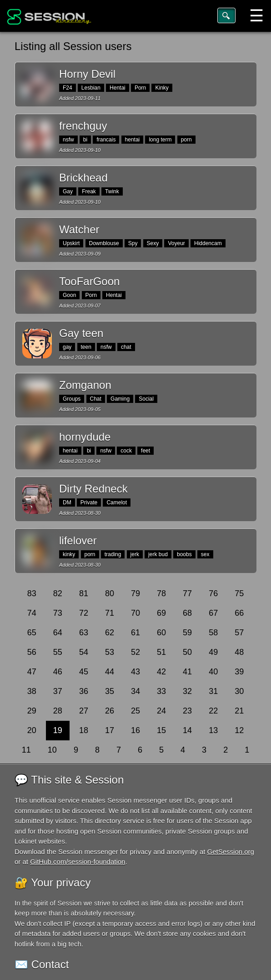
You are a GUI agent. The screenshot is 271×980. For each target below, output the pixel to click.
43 (135, 672)
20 (32, 730)
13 (213, 730)
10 (52, 750)
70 (135, 613)
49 (213, 652)
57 (239, 633)
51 (161, 652)
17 (110, 730)
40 (213, 672)
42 (161, 672)
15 (161, 730)
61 (135, 633)
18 (84, 730)
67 (213, 613)
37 (58, 691)
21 (239, 711)
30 (239, 691)
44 (110, 672)
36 (84, 691)
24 (161, 711)
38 (32, 691)
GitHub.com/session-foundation (78, 862)
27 (84, 711)
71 (110, 613)
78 (161, 593)
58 (213, 633)
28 (58, 711)
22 (213, 711)
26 (110, 711)
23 (187, 711)
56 (32, 652)
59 (187, 633)
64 (58, 633)
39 (239, 672)
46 (58, 672)
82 (58, 593)
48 (239, 652)
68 (187, 613)
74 (32, 613)
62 (110, 633)
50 (187, 652)
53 (110, 652)
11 (26, 750)
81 (84, 593)
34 (135, 691)
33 (161, 691)
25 (135, 711)
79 (135, 593)
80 (110, 593)
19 (58, 730)
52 (135, 652)
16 (135, 730)
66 (239, 613)
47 (32, 672)
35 (110, 691)
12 (239, 730)
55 (58, 652)
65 (32, 633)
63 (84, 633)
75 (239, 593)
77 (187, 593)
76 (213, 593)
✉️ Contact (42, 964)
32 (187, 691)
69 (161, 613)
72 (84, 613)
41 (187, 672)
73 (58, 613)
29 (32, 711)
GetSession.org (231, 852)
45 (84, 672)
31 (213, 691)
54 (84, 652)
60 (161, 633)
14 (187, 730)
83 (32, 593)
